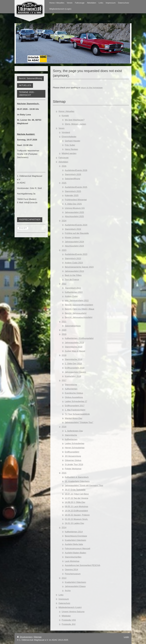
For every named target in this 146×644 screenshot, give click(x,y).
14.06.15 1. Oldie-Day (75, 502)
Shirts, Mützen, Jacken (75, 124)
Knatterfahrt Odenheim (75, 540)
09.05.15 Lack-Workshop (76, 507)
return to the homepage (92, 88)
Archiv (68, 591)
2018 (64, 355)
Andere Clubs (71, 296)
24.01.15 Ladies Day (74, 523)
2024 (64, 221)
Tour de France (72, 280)
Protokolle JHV (69, 624)
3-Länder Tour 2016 (74, 464)
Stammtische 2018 (73, 359)
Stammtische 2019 (73, 347)
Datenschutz (64, 603)
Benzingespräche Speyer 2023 (79, 267)
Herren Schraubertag (75, 448)
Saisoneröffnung (72, 179)
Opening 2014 (71, 570)
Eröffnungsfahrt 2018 (75, 368)
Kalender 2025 (72, 195)
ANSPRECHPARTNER (30, 220)
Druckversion (25, 637)
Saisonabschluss (73, 326)
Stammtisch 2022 (73, 288)
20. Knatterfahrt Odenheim (77, 481)
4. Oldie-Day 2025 (73, 204)
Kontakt (65, 116)
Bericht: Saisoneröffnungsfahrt (79, 305)
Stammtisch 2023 (73, 259)
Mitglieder (66, 616)
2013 (64, 578)
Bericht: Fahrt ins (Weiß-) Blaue (79, 309)
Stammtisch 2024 (73, 229)
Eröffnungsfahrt (72, 452)
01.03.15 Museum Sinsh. (76, 519)
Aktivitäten (63, 162)
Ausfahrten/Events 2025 (76, 187)
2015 (64, 473)
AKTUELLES (25, 85)
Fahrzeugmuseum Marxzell (77, 549)
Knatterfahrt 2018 (73, 376)
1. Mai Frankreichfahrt (75, 410)
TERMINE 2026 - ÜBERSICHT (27, 94)
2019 (64, 334)
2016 (64, 427)
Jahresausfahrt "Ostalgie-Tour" (79, 422)
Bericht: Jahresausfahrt (76, 313)
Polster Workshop (73, 469)
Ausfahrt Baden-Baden (75, 553)
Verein (62, 128)
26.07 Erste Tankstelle (75, 490)
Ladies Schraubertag (74, 443)
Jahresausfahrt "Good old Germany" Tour (84, 485)
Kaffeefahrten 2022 (74, 292)
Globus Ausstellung (74, 397)
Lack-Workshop (72, 561)
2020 (64, 330)
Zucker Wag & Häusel (75, 351)
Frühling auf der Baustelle (77, 233)
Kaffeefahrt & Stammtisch (77, 477)
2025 (64, 183)
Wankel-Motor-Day (73, 418)
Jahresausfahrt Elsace (75, 586)
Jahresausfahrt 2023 (74, 271)
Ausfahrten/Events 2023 (76, 254)
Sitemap (38, 637)
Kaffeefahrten (71, 389)
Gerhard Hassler (73, 141)
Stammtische (71, 385)
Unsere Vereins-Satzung (73, 612)
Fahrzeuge (64, 158)
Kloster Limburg (72, 237)
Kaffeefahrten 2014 (74, 532)
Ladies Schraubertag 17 (76, 401)
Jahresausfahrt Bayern (75, 372)
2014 (64, 528)
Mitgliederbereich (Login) (70, 607)
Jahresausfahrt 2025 (74, 212)
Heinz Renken (71, 149)
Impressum (64, 599)
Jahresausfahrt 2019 (74, 343)
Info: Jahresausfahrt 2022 (77, 301)
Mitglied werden (69, 153)
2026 (64, 166)
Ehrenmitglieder (69, 137)
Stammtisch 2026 (73, 174)
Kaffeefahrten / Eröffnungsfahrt (79, 338)
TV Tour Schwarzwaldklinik (77, 414)
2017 (64, 380)
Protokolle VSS (69, 620)
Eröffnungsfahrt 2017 (75, 406)
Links (61, 595)
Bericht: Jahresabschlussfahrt (79, 317)
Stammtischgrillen (73, 557)
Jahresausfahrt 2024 (74, 242)
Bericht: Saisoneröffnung (30, 78)
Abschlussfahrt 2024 (74, 246)
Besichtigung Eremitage (76, 536)
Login (126, 637)
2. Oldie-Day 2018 (73, 364)
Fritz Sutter (70, 145)
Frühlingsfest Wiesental (76, 200)
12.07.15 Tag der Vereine (76, 498)
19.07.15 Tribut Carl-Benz (77, 494)
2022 (64, 284)
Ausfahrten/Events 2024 (76, 225)
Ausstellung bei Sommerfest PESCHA (82, 565)
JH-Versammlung (73, 456)
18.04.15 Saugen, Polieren (77, 515)
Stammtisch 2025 (73, 191)
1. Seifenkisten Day (74, 431)
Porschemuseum (73, 574)
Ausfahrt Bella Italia (74, 544)
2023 (64, 250)
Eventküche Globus (74, 393)
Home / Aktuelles (66, 111)
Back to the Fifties (73, 275)
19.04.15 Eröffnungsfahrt (76, 511)
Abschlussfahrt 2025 (74, 216)
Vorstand (66, 132)
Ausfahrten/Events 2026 (76, 170)
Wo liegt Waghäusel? (75, 120)
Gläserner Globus (73, 460)
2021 (64, 322)
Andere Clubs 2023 (74, 263)
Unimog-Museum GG (75, 208)
